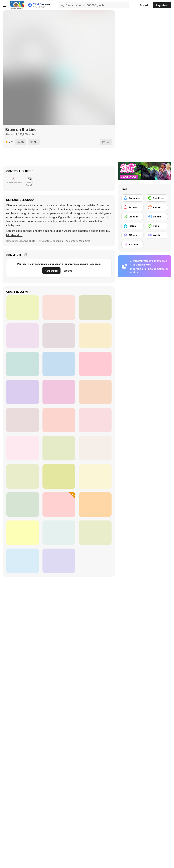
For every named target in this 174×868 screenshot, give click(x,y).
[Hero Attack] (23, 364)
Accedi (144, 5)
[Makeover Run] (95, 533)
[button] (14, 235)
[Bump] (59, 308)
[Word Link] (95, 336)
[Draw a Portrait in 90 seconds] (95, 420)
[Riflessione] (132, 235)
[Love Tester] (95, 476)
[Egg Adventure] (59, 476)
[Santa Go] (23, 448)
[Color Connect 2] (95, 448)
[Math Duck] (95, 364)
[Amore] (157, 207)
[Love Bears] (95, 504)
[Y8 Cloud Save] (132, 244)
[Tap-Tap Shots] (23, 336)
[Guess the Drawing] (23, 561)
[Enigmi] (157, 217)
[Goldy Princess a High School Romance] (23, 476)
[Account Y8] (132, 207)
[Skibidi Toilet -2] (95, 392)
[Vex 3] (23, 308)
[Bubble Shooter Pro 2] (59, 364)
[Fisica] (132, 226)
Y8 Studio (58, 241)
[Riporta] (106, 142)
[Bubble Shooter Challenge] (23, 392)
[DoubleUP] (59, 392)
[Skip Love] (59, 561)
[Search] (62, 5)
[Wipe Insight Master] (23, 420)
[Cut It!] (59, 336)
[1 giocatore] (132, 198)
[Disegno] (132, 217)
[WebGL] (157, 235)
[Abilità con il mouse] (157, 198)
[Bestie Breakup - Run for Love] (59, 448)
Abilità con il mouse (76, 231)
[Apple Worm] (95, 308)
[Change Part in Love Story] (59, 504)
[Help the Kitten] (59, 533)
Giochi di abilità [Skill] (27, 241)
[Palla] (157, 226)
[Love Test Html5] (59, 420)
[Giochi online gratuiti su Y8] (17, 5)
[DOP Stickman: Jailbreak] (23, 504)
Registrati (162, 5)
